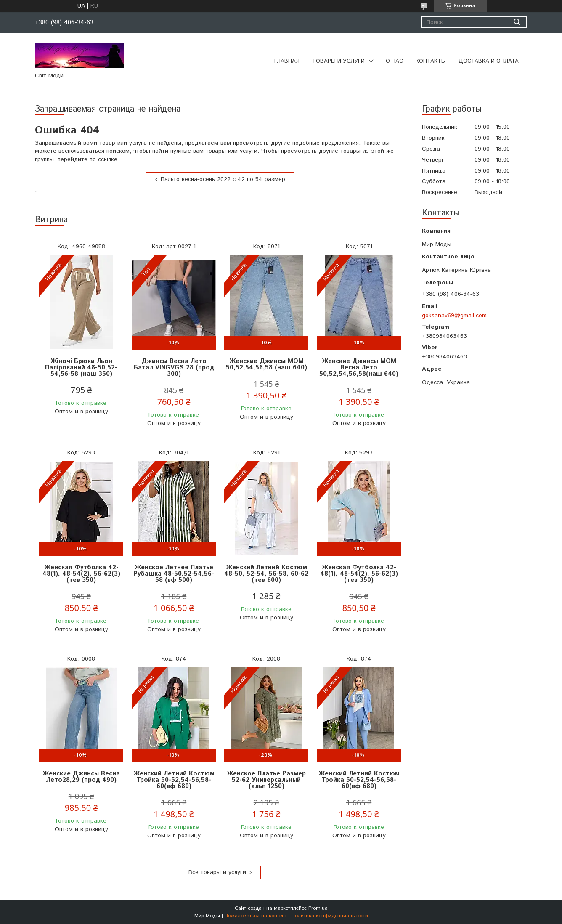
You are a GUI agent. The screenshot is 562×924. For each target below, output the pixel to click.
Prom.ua (318, 908)
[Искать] (517, 22)
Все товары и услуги (217, 872)
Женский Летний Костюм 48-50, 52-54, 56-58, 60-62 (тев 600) (266, 574)
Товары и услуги (338, 61)
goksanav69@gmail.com (454, 316)
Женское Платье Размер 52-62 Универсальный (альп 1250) (266, 780)
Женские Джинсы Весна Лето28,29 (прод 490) (81, 777)
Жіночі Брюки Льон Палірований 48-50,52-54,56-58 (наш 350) (81, 368)
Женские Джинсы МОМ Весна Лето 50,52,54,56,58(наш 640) (359, 368)
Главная (287, 61)
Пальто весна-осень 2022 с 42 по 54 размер (223, 179)
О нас (394, 61)
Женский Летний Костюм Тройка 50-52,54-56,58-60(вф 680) (174, 780)
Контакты (431, 61)
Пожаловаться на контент (256, 916)
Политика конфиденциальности (330, 916)
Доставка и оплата (489, 61)
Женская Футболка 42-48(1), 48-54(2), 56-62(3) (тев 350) (81, 574)
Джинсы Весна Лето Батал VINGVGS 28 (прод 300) (174, 368)
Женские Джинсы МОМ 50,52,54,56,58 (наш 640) (266, 364)
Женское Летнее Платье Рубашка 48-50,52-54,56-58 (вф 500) (174, 574)
